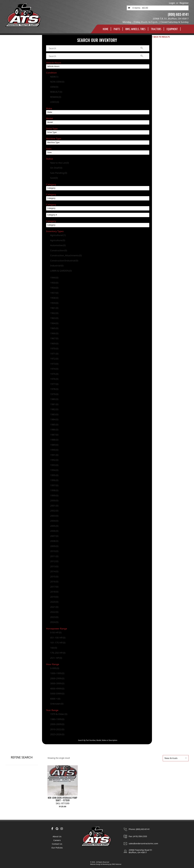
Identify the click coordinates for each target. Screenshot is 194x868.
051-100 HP (58, 638)
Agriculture (58, 240)
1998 (54, 490)
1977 (54, 384)
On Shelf (56, 168)
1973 (54, 364)
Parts (117, 29)
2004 (54, 521)
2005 (54, 526)
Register (184, 3)
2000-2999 (57, 678)
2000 (54, 500)
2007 (54, 536)
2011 (54, 556)
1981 (54, 404)
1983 (54, 414)
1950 (54, 283)
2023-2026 (57, 734)
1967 (54, 338)
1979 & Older (59, 714)
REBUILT (56, 92)
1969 (54, 343)
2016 (54, 582)
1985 (54, 425)
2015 (54, 577)
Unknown (57, 704)
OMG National (116, 864)
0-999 (55, 668)
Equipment (172, 29)
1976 (54, 379)
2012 (54, 561)
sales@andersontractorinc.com (143, 843)
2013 (54, 566)
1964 (54, 323)
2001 (54, 506)
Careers (57, 840)
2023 (54, 617)
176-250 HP (58, 653)
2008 (54, 541)
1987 (54, 435)
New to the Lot (59, 163)
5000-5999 (57, 694)
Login (172, 3)
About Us (57, 836)
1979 (54, 394)
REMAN (56, 97)
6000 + (55, 699)
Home (106, 29)
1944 (54, 278)
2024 (54, 622)
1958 (54, 298)
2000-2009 (57, 724)
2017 (54, 587)
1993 (54, 465)
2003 (54, 516)
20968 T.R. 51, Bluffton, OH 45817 (171, 19)
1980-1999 (57, 719)
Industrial (57, 266)
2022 (54, 612)
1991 (54, 455)
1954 (54, 288)
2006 (54, 531)
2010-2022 (57, 729)
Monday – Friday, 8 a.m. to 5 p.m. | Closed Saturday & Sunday (156, 22)
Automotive (58, 245)
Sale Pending (59, 173)
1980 (54, 399)
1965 (54, 328)
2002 (54, 511)
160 (54, 648)
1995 (54, 475)
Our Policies (57, 848)
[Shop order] (176, 758)
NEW (54, 77)
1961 (54, 308)
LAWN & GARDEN (61, 271)
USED (55, 102)
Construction (59, 250)
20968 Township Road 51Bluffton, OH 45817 (140, 851)
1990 (54, 450)
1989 (54, 445)
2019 (54, 597)
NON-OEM (57, 82)
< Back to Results (161, 37)
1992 (54, 460)
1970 (54, 348)
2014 (54, 571)
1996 (54, 480)
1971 (54, 354)
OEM (54, 87)
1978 (54, 389)
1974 (54, 369)
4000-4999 (57, 689)
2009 (54, 546)
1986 (54, 430)
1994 (54, 470)
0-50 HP (56, 632)
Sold (54, 178)
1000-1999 (57, 673)
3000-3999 (57, 683)
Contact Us (57, 844)
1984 (54, 419)
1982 (54, 409)
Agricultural (58, 235)
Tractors (156, 29)
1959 (54, 303)
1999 (54, 495)
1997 (54, 485)
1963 (54, 318)
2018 (54, 592)
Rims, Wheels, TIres (135, 29)
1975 (54, 374)
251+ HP (56, 658)
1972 (54, 359)
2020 (54, 602)
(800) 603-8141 (178, 14)
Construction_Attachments (66, 255)
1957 (54, 293)
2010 (54, 551)
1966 (54, 333)
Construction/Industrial (64, 261)
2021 (54, 607)
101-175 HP (58, 643)
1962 (54, 313)
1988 (54, 440)
